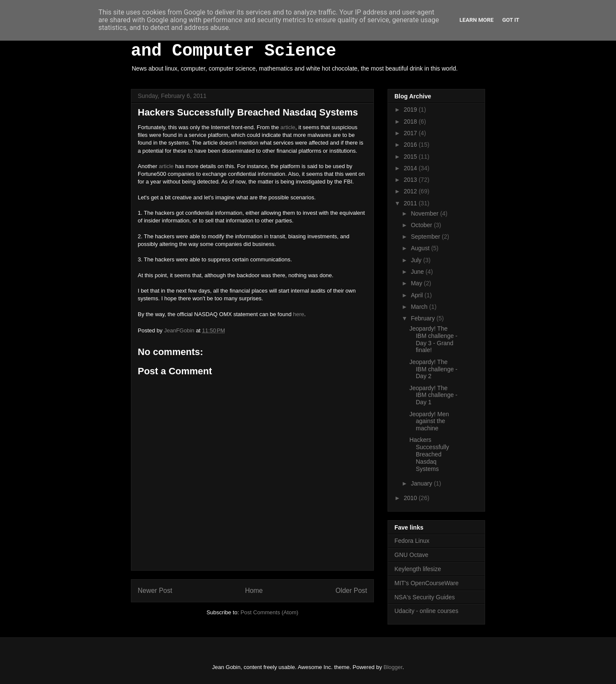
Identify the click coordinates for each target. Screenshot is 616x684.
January (422, 483)
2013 (411, 180)
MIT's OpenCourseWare (426, 583)
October (422, 225)
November (425, 213)
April (418, 295)
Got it (511, 20)
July (417, 260)
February (423, 318)
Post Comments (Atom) (269, 612)
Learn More (477, 20)
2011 (411, 203)
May (417, 283)
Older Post (351, 591)
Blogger (393, 667)
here (299, 314)
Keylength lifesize (418, 569)
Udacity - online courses (426, 611)
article (288, 127)
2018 (411, 121)
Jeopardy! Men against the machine (429, 421)
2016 (411, 145)
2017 (411, 133)
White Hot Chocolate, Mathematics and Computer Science (295, 41)
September (426, 237)
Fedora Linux (412, 541)
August (421, 248)
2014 (411, 168)
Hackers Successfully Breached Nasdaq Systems (429, 454)
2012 (411, 191)
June (418, 272)
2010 (411, 498)
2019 (411, 110)
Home (254, 591)
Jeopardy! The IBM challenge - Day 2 (433, 369)
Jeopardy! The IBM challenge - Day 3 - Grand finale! (433, 339)
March (420, 307)
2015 (411, 157)
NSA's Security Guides (425, 597)
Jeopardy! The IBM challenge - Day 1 (433, 395)
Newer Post (155, 591)
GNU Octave (411, 555)
